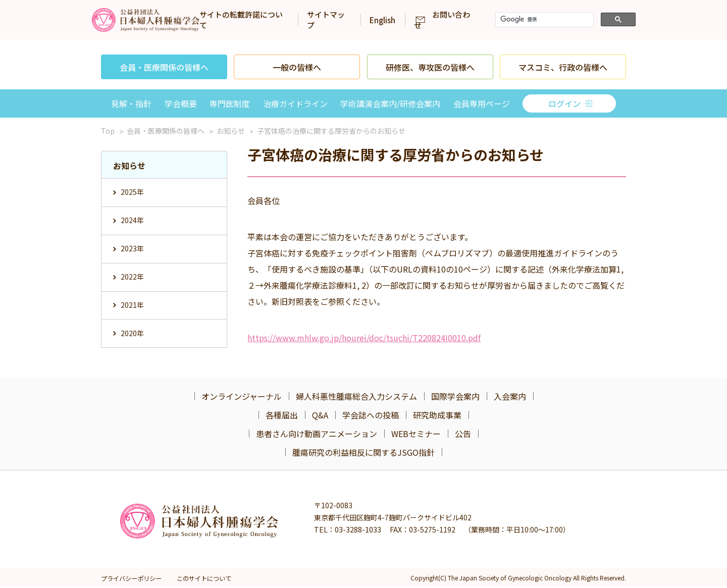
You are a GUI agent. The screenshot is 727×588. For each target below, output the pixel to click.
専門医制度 (230, 103)
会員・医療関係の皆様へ (164, 67)
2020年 (132, 331)
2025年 (132, 192)
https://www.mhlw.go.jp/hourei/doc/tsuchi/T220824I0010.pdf (364, 338)
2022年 (132, 275)
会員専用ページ (482, 103)
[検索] (602, 20)
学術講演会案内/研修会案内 (390, 103)
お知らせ (231, 131)
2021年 (132, 303)
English (439, 20)
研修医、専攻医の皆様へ (430, 67)
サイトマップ (385, 20)
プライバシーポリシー (131, 580)
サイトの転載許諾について (298, 20)
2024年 (132, 220)
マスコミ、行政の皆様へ (563, 67)
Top (108, 131)
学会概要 (181, 103)
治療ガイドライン (295, 103)
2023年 (132, 247)
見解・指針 (131, 103)
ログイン (564, 103)
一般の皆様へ (297, 67)
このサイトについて (207, 580)
